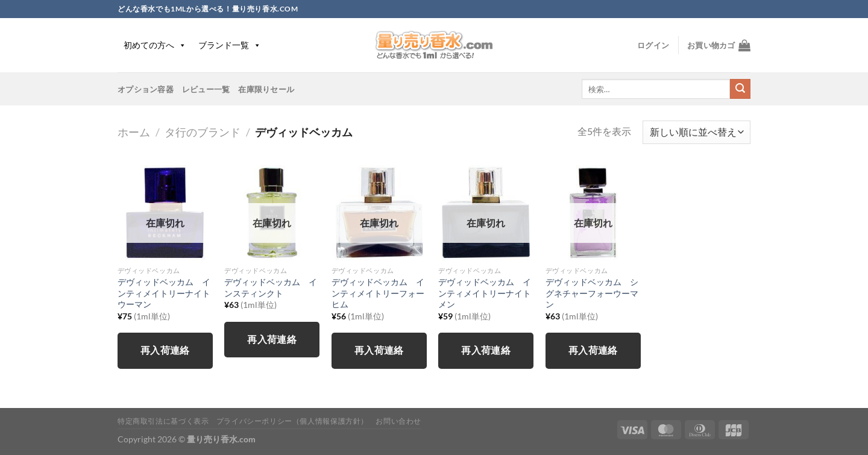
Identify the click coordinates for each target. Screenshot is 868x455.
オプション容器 (146, 89)
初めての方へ (155, 45)
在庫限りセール (266, 89)
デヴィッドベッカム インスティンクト (271, 287)
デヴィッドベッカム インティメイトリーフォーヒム (378, 293)
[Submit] (740, 89)
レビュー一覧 (206, 89)
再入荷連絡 (165, 350)
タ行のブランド (203, 132)
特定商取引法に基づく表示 (163, 421)
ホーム (134, 132)
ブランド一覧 (230, 45)
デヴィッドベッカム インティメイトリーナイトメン (485, 293)
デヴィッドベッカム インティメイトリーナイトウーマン (164, 293)
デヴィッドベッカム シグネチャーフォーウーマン (592, 293)
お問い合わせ (398, 421)
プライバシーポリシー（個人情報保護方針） (292, 421)
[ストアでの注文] (697, 132)
